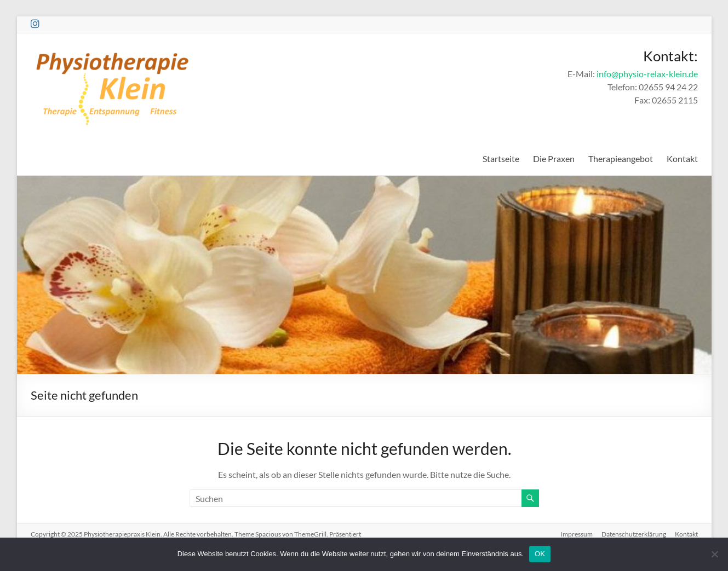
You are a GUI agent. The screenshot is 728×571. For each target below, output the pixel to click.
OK (540, 554)
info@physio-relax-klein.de (647, 74)
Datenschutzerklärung (634, 534)
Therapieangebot (621, 158)
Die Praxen (554, 158)
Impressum (577, 534)
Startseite (501, 158)
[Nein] (714, 554)
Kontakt (682, 158)
